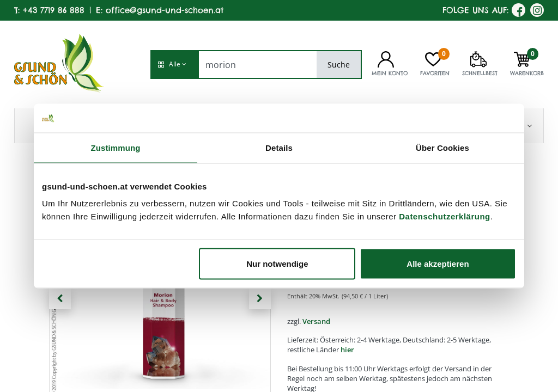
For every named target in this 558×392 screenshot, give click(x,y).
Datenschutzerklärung (445, 216)
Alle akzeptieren (438, 264)
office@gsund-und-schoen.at (165, 10)
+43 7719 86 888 (54, 10)
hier (347, 350)
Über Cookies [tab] (442, 147)
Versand (316, 321)
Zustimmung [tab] (116, 147)
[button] (174, 65)
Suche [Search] (339, 65)
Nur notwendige (277, 264)
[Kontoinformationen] (386, 58)
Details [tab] (279, 147)
